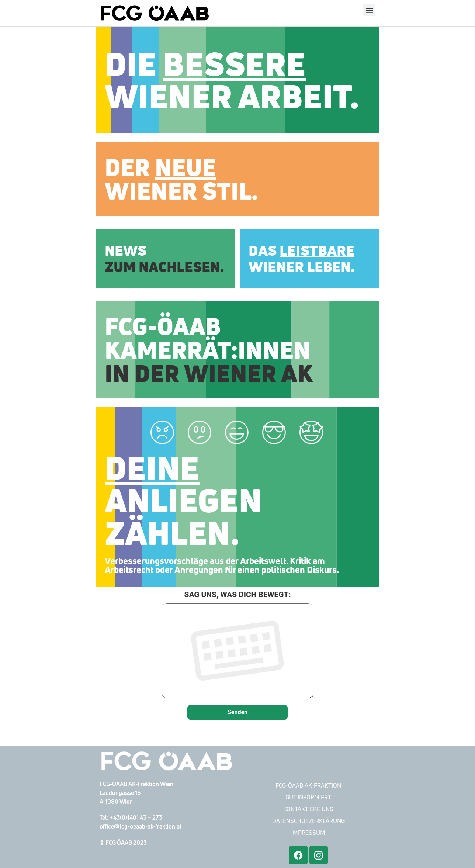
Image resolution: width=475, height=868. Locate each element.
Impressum (308, 833)
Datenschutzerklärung (308, 821)
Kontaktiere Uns (308, 809)
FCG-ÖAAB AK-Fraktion (308, 785)
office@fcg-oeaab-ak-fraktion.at (141, 826)
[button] (369, 11)
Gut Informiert (308, 797)
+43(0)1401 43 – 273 (136, 817)
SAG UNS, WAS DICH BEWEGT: (237, 645)
